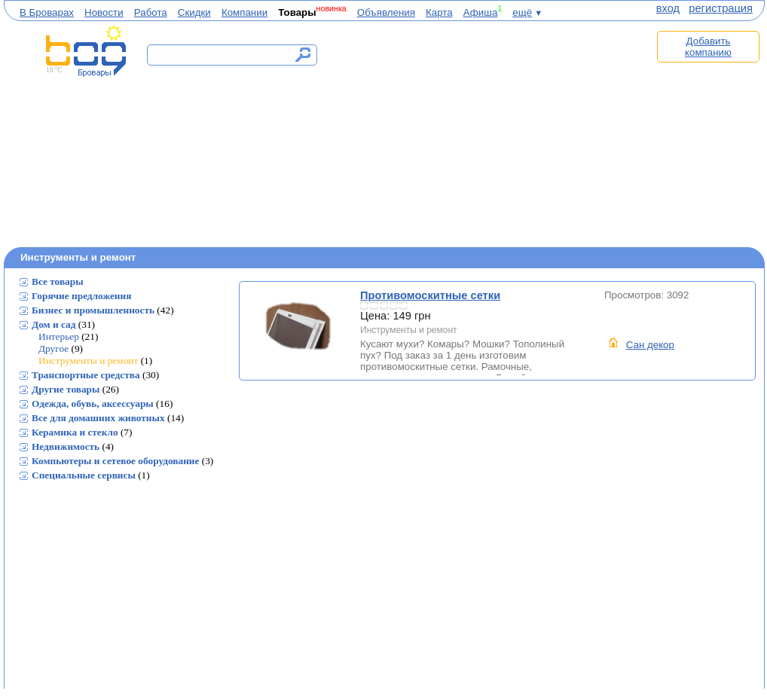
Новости (104, 12)
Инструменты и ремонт (88, 361)
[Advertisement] (492, 133)
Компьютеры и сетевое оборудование (115, 461)
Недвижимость (66, 446)
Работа (151, 12)
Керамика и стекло (75, 432)
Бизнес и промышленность (93, 310)
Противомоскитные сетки (300, 327)
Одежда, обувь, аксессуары (93, 403)
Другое (53, 348)
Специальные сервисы (84, 475)
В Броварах (47, 12)
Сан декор (650, 345)
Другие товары (66, 389)
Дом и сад (54, 324)
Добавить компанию (708, 47)
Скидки (194, 12)
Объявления (386, 12)
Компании (244, 12)
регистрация (721, 8)
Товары (297, 12)
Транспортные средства (86, 375)
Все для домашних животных (98, 418)
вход (668, 8)
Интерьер (59, 336)
